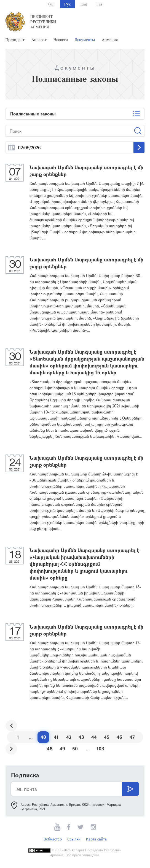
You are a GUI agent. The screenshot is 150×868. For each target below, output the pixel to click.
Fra (99, 4)
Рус (68, 4)
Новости (61, 40)
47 (132, 737)
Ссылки (74, 839)
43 (81, 737)
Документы (85, 40)
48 (50, 749)
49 (62, 749)
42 (69, 737)
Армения (110, 40)
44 (94, 737)
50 (75, 749)
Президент (15, 40)
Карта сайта (96, 839)
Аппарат (39, 40)
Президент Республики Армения (43, 22)
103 (101, 749)
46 (119, 737)
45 (107, 737)
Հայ (51, 4)
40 (43, 737)
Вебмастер (53, 839)
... (12, 148)
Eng (84, 4)
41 (56, 737)
